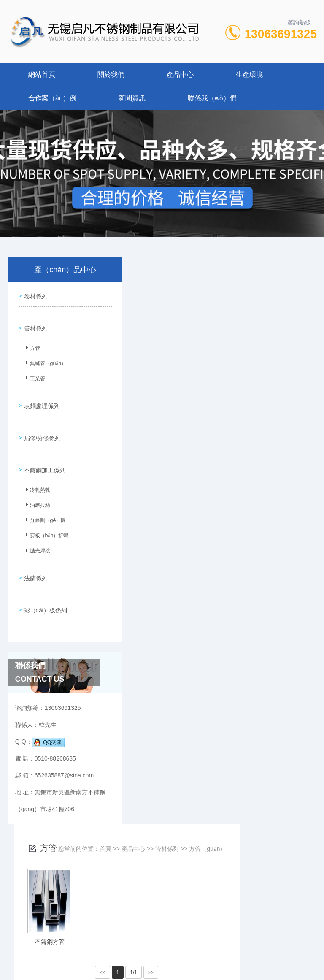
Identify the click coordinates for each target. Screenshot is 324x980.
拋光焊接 (36, 536)
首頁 (183, 282)
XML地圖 (162, 956)
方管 (31, 344)
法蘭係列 (34, 557)
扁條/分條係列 (41, 425)
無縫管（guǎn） (44, 360)
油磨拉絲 (36, 490)
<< (180, 405)
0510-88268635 (96, 916)
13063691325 (281, 34)
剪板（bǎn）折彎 (45, 520)
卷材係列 (34, 294)
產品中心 (180, 74)
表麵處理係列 (40, 396)
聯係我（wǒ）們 (212, 98)
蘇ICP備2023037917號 (160, 943)
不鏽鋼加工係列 (43, 453)
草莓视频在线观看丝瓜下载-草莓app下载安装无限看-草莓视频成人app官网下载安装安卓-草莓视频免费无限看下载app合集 (159, 975)
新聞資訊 (132, 98)
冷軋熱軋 (36, 475)
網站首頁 (42, 74)
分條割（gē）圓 (44, 505)
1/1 (211, 405)
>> (228, 405)
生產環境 (249, 74)
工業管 (34, 375)
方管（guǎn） (285, 282)
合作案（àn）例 (52, 98)
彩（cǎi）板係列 (44, 585)
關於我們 (111, 74)
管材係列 (34, 322)
